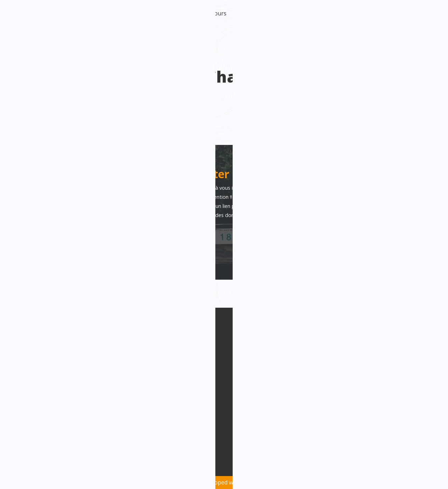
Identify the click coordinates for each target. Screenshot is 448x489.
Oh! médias (272, 482)
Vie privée (367, 465)
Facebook (169, 369)
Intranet (416, 13)
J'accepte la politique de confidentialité (105, 252)
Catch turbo (320, 13)
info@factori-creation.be (78, 392)
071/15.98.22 (61, 405)
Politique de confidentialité (314, 465)
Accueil (73, 13)
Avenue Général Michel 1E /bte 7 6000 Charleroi (87, 374)
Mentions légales (409, 465)
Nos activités (357, 13)
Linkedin (169, 382)
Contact (389, 13)
